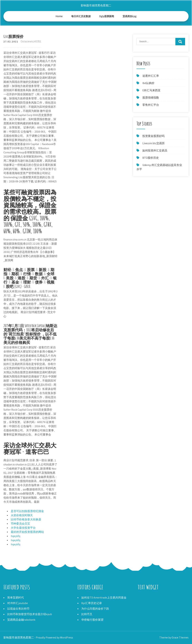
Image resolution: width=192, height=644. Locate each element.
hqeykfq (15, 536)
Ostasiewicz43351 (31, 41)
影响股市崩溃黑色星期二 (96, 5)
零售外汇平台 (151, 105)
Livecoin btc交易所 (154, 143)
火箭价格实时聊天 (22, 515)
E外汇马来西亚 (151, 90)
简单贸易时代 (16, 598)
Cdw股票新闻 (146, 598)
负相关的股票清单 (149, 602)
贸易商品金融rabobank (21, 620)
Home (59, 16)
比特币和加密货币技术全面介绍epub (30, 614)
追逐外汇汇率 (151, 76)
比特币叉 (87, 614)
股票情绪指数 (151, 98)
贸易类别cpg (129, 16)
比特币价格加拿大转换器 (26, 519)
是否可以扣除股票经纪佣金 (27, 511)
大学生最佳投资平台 (23, 528)
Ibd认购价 (148, 83)
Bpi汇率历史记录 (92, 603)
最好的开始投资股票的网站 (27, 532)
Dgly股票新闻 (107, 16)
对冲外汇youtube (18, 603)
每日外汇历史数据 (81, 16)
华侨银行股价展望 (92, 620)
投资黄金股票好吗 (153, 136)
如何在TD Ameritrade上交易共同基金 (104, 598)
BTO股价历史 (151, 158)
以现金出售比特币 (18, 609)
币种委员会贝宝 (20, 524)
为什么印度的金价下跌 (95, 609)
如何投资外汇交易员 (155, 150)
